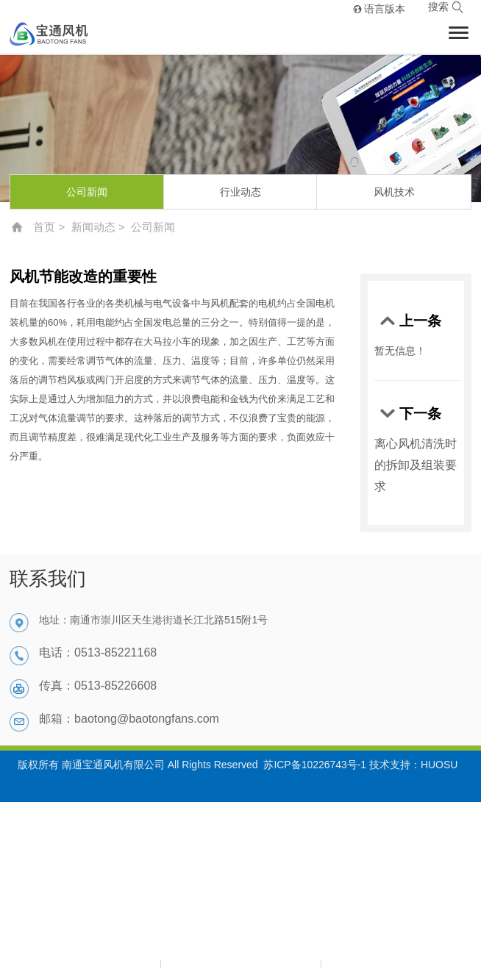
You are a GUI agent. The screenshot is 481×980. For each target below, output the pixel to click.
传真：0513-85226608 (98, 686)
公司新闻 (87, 192)
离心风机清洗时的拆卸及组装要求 (416, 465)
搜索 (446, 8)
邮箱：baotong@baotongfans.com (129, 719)
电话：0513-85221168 (98, 652)
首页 (44, 227)
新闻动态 (93, 227)
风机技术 (394, 192)
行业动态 (240, 192)
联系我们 (48, 579)
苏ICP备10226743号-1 (315, 765)
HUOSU (439, 765)
